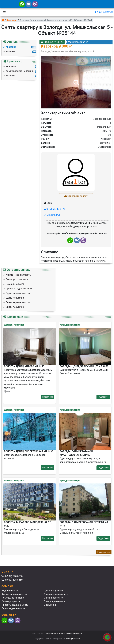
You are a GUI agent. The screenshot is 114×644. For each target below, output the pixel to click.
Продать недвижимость (15, 605)
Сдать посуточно (53, 591)
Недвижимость (10, 591)
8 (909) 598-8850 (12, 580)
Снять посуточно (53, 598)
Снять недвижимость (56, 594)
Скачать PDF (52, 215)
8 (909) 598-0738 (104, 12)
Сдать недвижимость (14, 608)
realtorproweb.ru (73, 639)
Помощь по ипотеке (13, 598)
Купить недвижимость (14, 594)
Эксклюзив (50, 605)
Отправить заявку (76, 196)
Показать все (104, 552)
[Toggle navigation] (4, 12)
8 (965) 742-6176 (55, 209)
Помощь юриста (11, 601)
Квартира (12, 20)
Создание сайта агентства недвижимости (63, 633)
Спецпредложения (54, 601)
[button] (76, 81)
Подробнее (47, 397)
